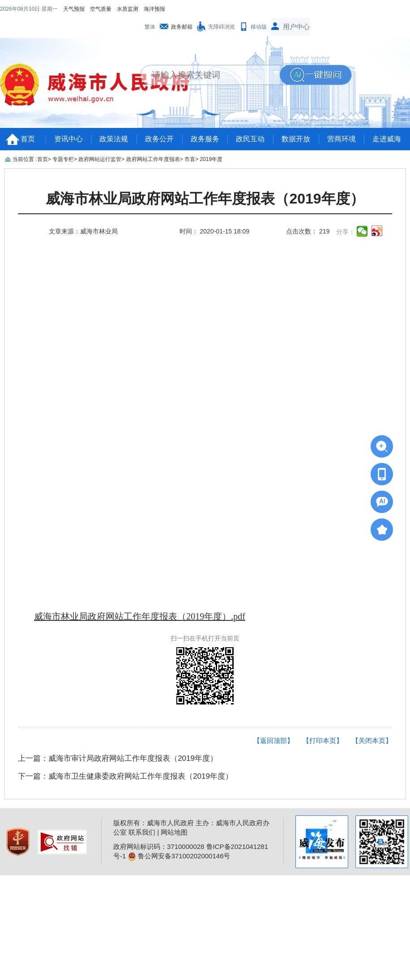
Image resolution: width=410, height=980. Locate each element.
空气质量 (101, 9)
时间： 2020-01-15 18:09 (214, 231)
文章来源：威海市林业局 (83, 231)
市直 (190, 159)
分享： (346, 232)
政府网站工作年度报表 (153, 159)
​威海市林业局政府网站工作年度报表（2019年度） (205, 199)
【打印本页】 (323, 740)
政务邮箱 (182, 27)
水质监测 (128, 9)
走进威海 (387, 139)
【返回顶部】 (273, 740)
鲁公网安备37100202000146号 (179, 856)
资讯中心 (68, 139)
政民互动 (250, 139)
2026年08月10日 (21, 9)
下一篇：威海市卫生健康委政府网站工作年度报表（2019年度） (125, 776)
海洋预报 (154, 9)
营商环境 (342, 139)
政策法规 (114, 139)
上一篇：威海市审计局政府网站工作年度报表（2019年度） (118, 758)
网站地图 (174, 832)
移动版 (259, 27)
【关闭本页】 (372, 740)
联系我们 (142, 832)
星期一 (50, 9)
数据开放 (296, 139)
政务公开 (159, 139)
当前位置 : (25, 159)
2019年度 (211, 159)
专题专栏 (63, 159)
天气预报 (74, 9)
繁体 (150, 27)
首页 (28, 139)
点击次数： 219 (308, 231)
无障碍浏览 (222, 27)
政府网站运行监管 (100, 159)
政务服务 (205, 139)
